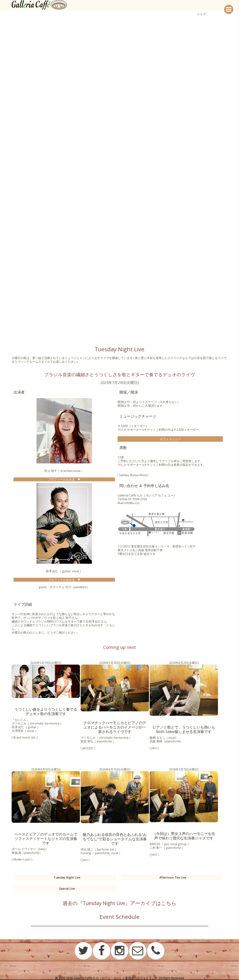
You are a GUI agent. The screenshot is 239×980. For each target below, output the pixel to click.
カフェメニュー (170, 439)
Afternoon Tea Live (173, 877)
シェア (202, 14)
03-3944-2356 (137, 499)
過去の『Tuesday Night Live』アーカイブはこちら (120, 903)
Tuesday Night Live (67, 877)
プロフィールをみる (63, 479)
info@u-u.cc (132, 503)
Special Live (67, 889)
